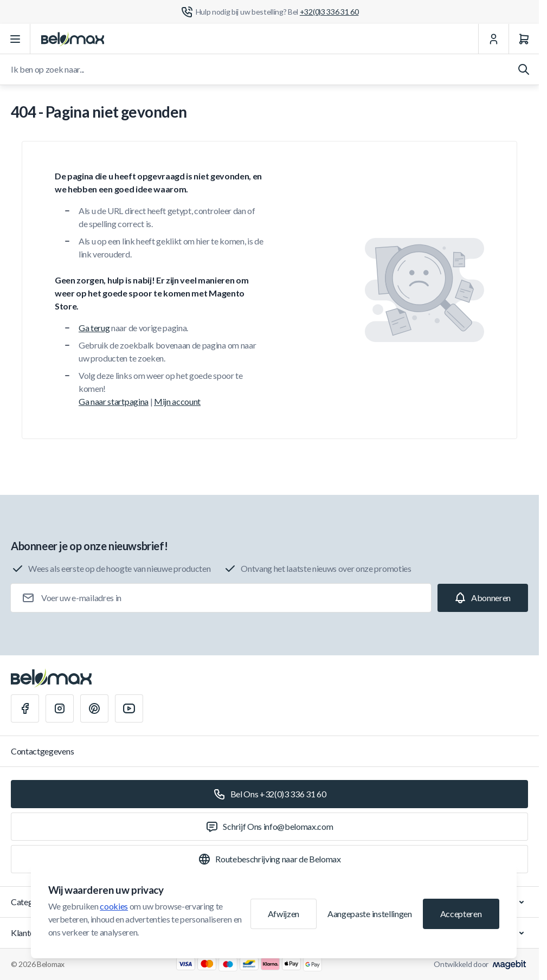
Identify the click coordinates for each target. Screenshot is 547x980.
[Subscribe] (483, 598)
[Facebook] (25, 708)
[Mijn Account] (493, 39)
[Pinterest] (94, 708)
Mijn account (177, 401)
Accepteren (461, 914)
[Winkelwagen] (524, 39)
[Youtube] (129, 708)
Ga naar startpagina (114, 401)
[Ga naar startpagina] (73, 39)
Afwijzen (284, 914)
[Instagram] (60, 708)
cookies (114, 906)
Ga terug (94, 328)
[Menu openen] (15, 39)
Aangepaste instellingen (370, 914)
